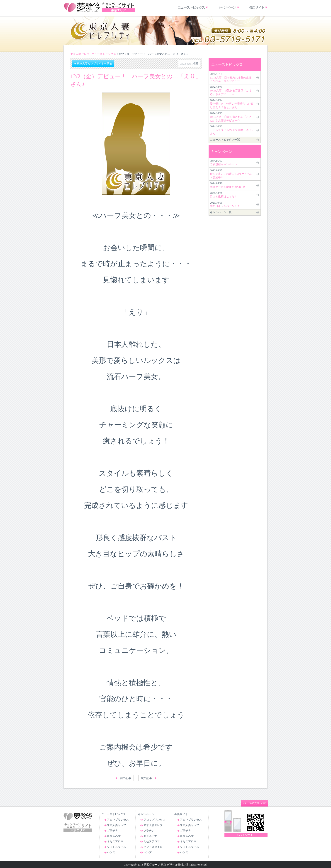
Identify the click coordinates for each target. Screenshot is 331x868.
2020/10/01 (224, 195)
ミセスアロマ (115, 841)
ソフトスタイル (117, 847)
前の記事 (126, 778)
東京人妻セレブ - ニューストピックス (93, 54)
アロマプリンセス (118, 820)
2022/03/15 (231, 174)
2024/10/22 (231, 91)
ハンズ (111, 852)
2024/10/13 (231, 117)
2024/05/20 (228, 185)
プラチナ (112, 831)
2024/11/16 (231, 77)
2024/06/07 (224, 163)
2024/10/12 (232, 130)
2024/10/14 (232, 104)
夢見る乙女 (114, 836)
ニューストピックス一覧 (225, 140)
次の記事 (146, 778)
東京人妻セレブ (117, 825)
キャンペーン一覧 (221, 212)
